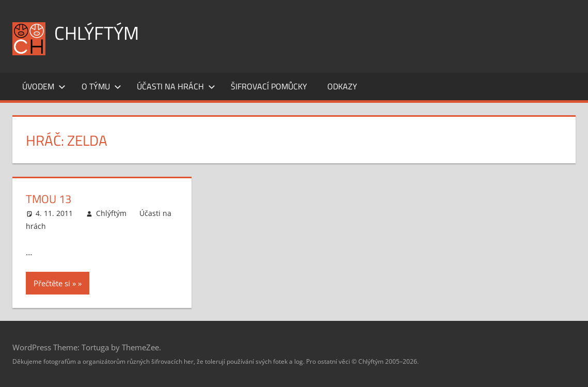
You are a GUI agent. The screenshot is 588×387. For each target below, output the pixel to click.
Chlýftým (97, 33)
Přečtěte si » (55, 283)
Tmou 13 (49, 199)
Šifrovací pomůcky (269, 86)
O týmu (101, 86)
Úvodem (44, 86)
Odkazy (342, 86)
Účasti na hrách (176, 86)
